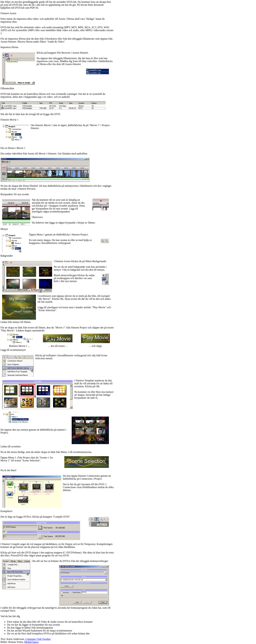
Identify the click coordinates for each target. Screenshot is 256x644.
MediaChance (31, 642)
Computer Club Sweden (38, 639)
